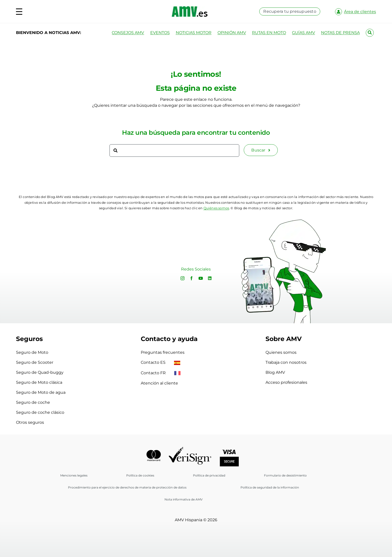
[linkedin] (210, 278)
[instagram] (182, 278)
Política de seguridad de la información (270, 487)
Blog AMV (275, 372)
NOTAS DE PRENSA (340, 33)
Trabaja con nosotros (286, 362)
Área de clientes (360, 12)
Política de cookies (140, 475)
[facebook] (191, 278)
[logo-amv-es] (190, 8)
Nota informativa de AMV (183, 499)
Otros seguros (30, 422)
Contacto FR (161, 373)
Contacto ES (160, 362)
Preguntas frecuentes (163, 352)
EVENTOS (160, 33)
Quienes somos (281, 352)
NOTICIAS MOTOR (194, 33)
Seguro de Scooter (35, 362)
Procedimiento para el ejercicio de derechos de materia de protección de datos (127, 487)
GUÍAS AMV (303, 33)
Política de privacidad (209, 475)
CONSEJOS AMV (128, 33)
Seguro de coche (33, 402)
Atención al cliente (159, 383)
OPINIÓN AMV (232, 33)
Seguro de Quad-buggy (40, 372)
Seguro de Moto (32, 352)
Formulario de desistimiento (285, 475)
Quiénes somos (216, 208)
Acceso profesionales (286, 382)
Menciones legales (74, 475)
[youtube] (201, 278)
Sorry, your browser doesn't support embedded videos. (84, 270)
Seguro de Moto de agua (41, 392)
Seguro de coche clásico (40, 412)
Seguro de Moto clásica (39, 382)
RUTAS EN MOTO (269, 33)
